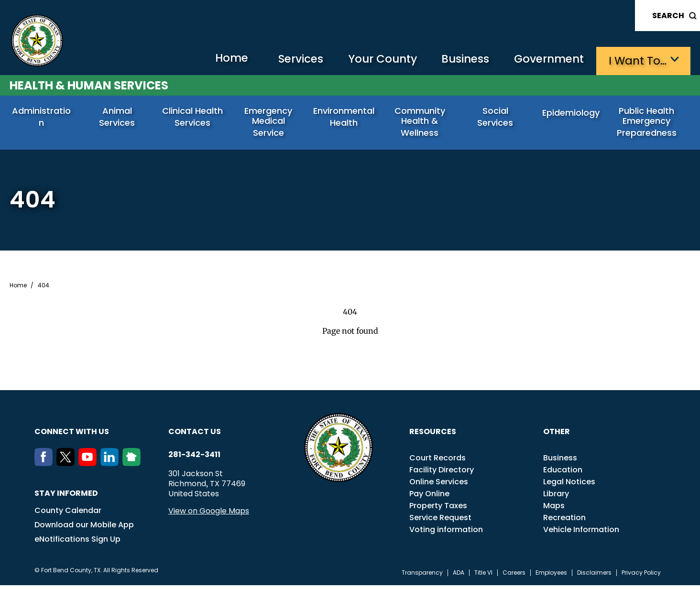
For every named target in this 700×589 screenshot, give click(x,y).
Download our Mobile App (84, 529)
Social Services (496, 114)
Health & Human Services (89, 84)
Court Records (437, 462)
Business (461, 60)
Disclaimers (594, 577)
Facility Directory (442, 474)
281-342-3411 (194, 458)
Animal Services (118, 114)
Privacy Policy (641, 577)
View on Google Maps (209, 515)
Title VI (483, 577)
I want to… (638, 60)
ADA (459, 577)
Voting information (446, 533)
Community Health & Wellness (421, 123)
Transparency (422, 577)
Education (563, 474)
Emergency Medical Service (269, 118)
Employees (551, 577)
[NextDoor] (133, 467)
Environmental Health (345, 118)
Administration (43, 114)
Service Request (440, 521)
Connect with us (72, 435)
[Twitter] (67, 467)
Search (668, 16)
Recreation (564, 521)
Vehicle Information (581, 533)
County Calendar (68, 514)
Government (547, 60)
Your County (375, 60)
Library (556, 497)
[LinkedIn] (111, 467)
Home (219, 60)
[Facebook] (45, 467)
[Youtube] (89, 467)
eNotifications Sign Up (77, 543)
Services (291, 60)
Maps (554, 509)
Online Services (439, 485)
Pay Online (429, 497)
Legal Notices (569, 485)
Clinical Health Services (194, 118)
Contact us (195, 435)
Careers (514, 577)
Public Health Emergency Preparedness (648, 123)
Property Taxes (438, 509)
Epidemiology (572, 114)
